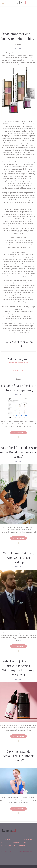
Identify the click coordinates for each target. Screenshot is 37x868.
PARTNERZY (28, 839)
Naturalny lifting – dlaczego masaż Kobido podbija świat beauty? (18, 452)
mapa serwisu (20, 845)
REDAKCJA (6, 842)
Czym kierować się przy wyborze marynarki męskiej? (19, 558)
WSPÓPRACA (6, 839)
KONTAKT (17, 839)
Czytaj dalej (18, 433)
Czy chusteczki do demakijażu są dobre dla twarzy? (18, 756)
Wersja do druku (18, 370)
